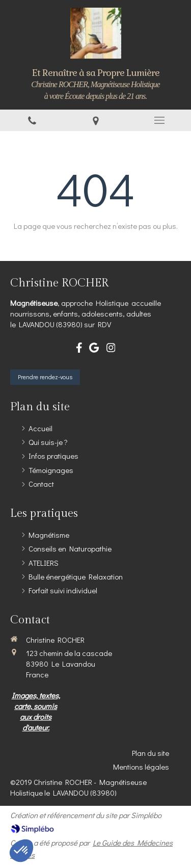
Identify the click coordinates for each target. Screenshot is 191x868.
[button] (21, 851)
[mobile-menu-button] (159, 120)
